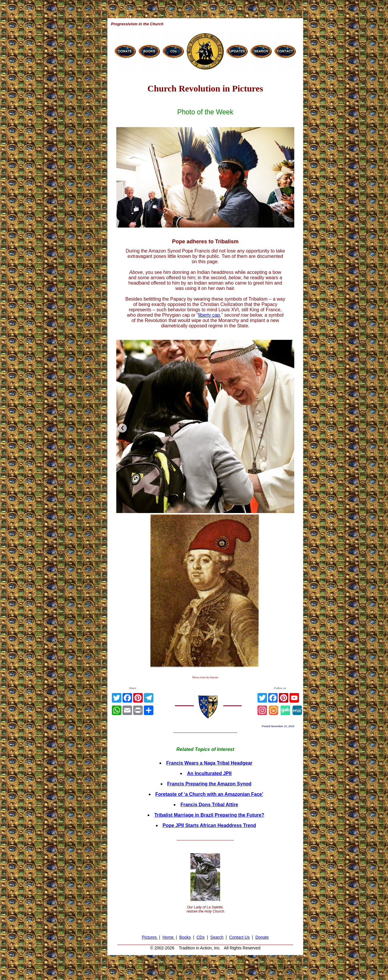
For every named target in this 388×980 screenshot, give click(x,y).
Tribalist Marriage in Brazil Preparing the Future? (209, 815)
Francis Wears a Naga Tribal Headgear (209, 763)
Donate (262, 937)
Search (217, 937)
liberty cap (209, 315)
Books (185, 937)
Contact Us (239, 937)
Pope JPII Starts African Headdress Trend (209, 825)
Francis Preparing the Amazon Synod (209, 784)
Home (169, 937)
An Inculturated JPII (209, 773)
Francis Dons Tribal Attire (209, 805)
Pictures (150, 937)
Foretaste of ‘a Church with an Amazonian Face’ (209, 794)
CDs (200, 937)
